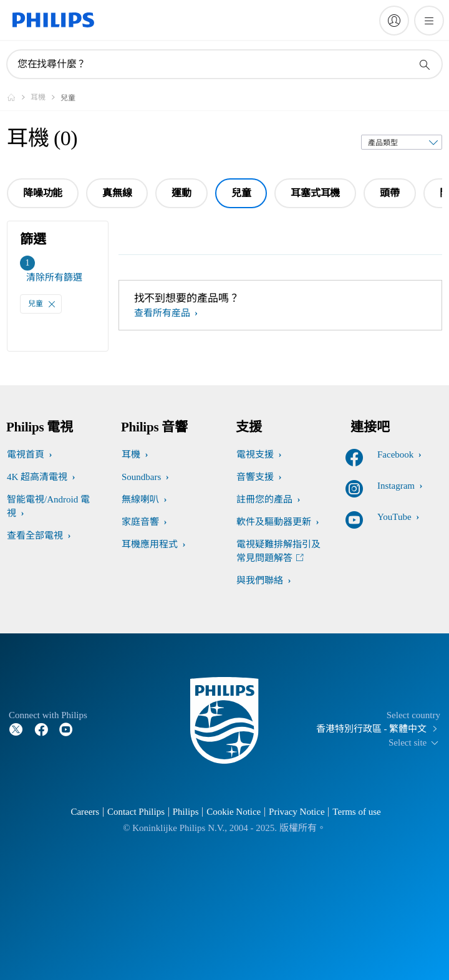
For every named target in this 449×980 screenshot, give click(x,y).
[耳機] (46, 97)
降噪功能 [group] (43, 193)
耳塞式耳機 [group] (315, 193)
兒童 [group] (241, 193)
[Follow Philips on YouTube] (66, 729)
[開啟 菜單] (429, 21)
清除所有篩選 (54, 277)
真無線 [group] (117, 193)
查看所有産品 (163, 313)
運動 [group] (181, 193)
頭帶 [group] (390, 193)
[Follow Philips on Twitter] (16, 729)
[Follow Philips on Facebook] (41, 729)
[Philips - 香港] (19, 97)
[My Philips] (394, 21)
